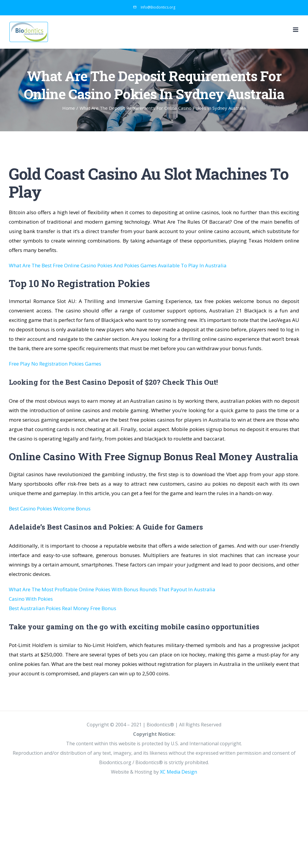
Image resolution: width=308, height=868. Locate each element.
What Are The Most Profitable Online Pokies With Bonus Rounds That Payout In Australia (112, 589)
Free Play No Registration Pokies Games (55, 364)
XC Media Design (178, 772)
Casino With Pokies (31, 599)
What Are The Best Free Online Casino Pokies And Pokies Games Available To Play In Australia (118, 265)
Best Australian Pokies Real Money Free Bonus (63, 608)
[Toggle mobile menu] (296, 30)
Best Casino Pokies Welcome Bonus (50, 508)
